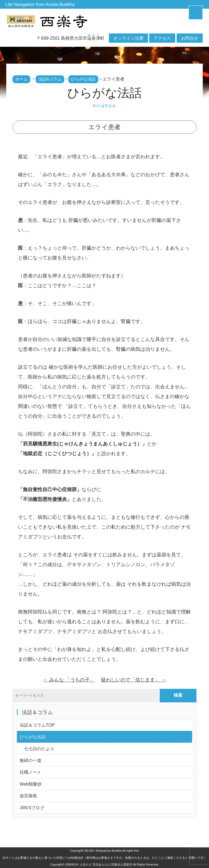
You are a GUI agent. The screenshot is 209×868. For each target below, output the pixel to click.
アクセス (162, 38)
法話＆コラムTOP (37, 725)
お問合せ (190, 38)
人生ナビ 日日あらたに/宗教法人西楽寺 (106, 864)
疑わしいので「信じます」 (133, 680)
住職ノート (30, 772)
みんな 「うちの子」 (69, 680)
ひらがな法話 (33, 737)
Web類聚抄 (31, 784)
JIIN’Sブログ (32, 808)
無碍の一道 (30, 760)
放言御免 (28, 796)
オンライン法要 (128, 38)
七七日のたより (37, 749)
